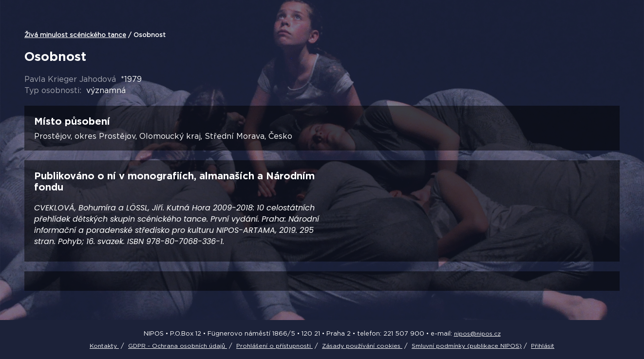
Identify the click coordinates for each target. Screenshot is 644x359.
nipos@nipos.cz (477, 333)
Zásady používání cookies (362, 346)
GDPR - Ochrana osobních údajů (178, 346)
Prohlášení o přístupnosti (275, 346)
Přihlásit (543, 346)
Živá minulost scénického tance (75, 35)
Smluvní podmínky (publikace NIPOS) (467, 346)
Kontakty (104, 346)
